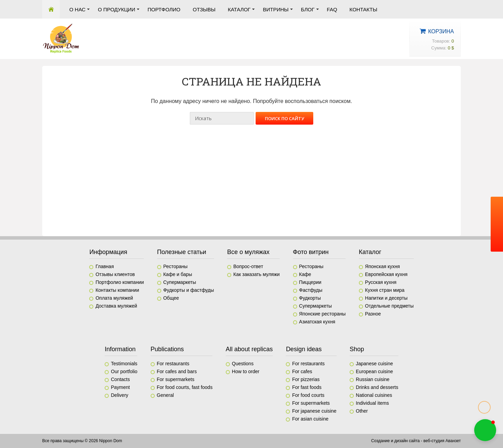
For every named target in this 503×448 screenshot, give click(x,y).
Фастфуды (311, 290)
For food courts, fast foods (185, 387)
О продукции (116, 9)
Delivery (120, 395)
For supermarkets (176, 379)
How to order (246, 371)
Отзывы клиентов (115, 274)
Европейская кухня (386, 274)
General (165, 395)
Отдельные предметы (389, 306)
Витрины (276, 9)
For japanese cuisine (314, 411)
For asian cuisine (310, 419)
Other (362, 411)
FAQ (332, 9)
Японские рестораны (323, 314)
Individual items (372, 403)
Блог (308, 9)
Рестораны (176, 266)
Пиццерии (310, 282)
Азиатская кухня (317, 322)
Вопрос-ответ (248, 266)
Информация (108, 252)
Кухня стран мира (385, 290)
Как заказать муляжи (256, 274)
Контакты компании (117, 290)
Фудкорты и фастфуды (189, 290)
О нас (77, 9)
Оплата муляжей (114, 298)
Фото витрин (311, 252)
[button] (485, 430)
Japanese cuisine (374, 364)
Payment (120, 387)
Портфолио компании (120, 282)
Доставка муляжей (116, 306)
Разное (373, 314)
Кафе (305, 274)
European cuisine (374, 371)
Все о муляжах (248, 252)
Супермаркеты (180, 282)
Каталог (239, 9)
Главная (51, 9)
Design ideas (304, 349)
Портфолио (164, 9)
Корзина (441, 31)
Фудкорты (310, 298)
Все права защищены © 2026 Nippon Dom (82, 441)
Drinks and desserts (377, 387)
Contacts (120, 379)
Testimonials (124, 364)
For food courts (308, 395)
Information (120, 349)
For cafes (302, 371)
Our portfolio (124, 371)
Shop (357, 349)
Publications (167, 349)
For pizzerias (306, 379)
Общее (171, 298)
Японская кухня (383, 266)
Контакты (364, 9)
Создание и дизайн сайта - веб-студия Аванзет (416, 441)
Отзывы (204, 9)
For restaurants (173, 364)
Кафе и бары (178, 274)
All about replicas (249, 349)
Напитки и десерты (386, 298)
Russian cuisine (373, 379)
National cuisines (374, 395)
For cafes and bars (177, 371)
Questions (243, 364)
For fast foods (307, 387)
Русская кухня (381, 282)
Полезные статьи (182, 252)
